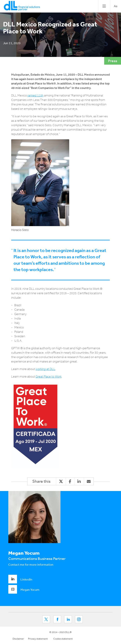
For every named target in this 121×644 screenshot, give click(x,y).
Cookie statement (63, 639)
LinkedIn (20, 579)
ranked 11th (35, 95)
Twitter (46, 619)
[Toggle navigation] (104, 6)
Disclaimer (18, 639)
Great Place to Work (49, 377)
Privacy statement (38, 639)
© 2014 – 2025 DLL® (61, 632)
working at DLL (45, 369)
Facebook (57, 619)
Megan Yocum (24, 590)
